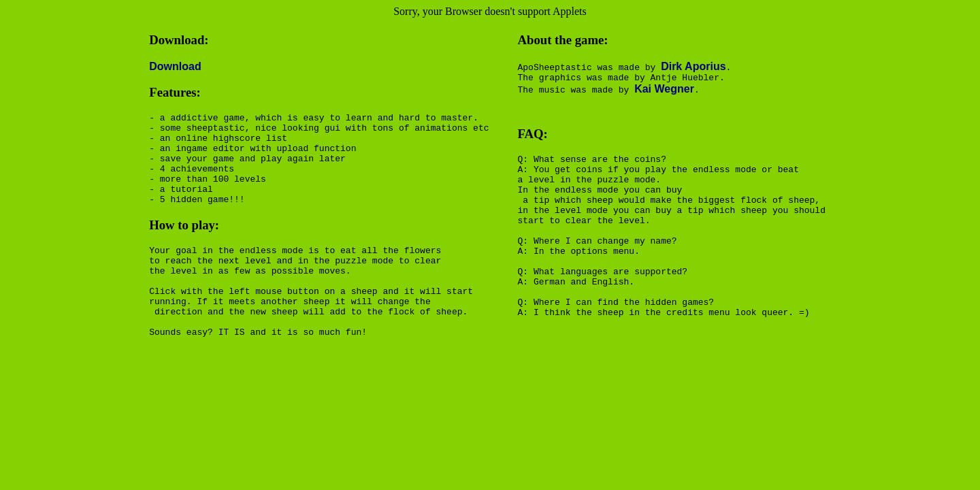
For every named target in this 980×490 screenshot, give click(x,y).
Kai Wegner (664, 91)
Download (175, 66)
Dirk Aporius (693, 66)
